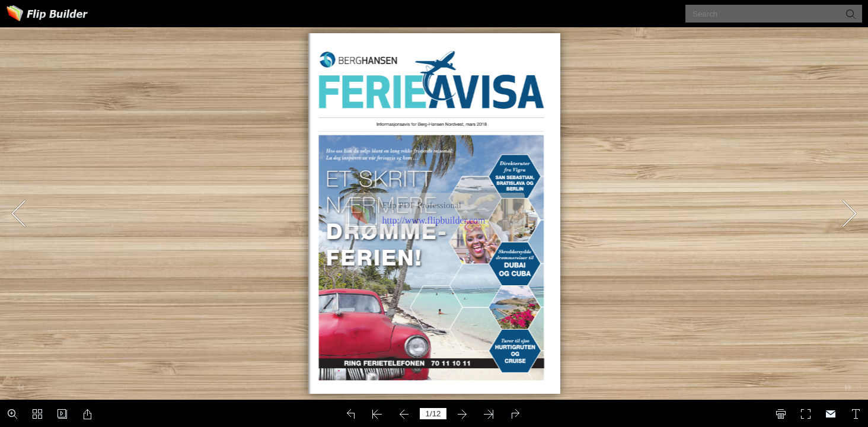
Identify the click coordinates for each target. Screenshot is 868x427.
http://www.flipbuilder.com (434, 220)
